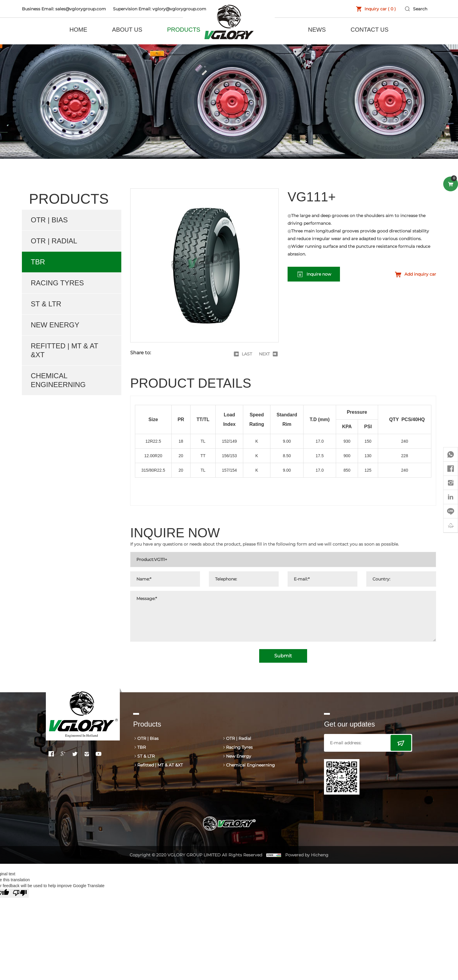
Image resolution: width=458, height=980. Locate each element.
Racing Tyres (57, 283)
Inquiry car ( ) (380, 9)
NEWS (317, 30)
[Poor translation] (20, 893)
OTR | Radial (54, 241)
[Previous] (242, 354)
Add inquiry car (420, 274)
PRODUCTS (184, 30)
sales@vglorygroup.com (81, 9)
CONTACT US (370, 30)
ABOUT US (127, 30)
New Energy (55, 325)
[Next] (269, 354)
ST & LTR (46, 304)
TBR (38, 262)
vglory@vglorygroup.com (179, 9)
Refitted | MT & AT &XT (64, 350)
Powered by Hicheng (307, 855)
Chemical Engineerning (58, 380)
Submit (283, 656)
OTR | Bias (49, 220)
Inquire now (319, 274)
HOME (78, 30)
